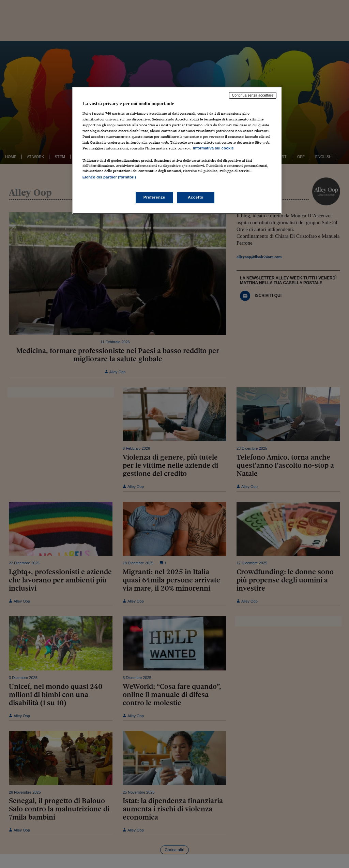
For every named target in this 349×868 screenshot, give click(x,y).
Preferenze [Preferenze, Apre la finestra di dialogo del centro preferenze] (154, 197)
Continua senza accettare (253, 95)
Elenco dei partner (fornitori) (109, 177)
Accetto (196, 197)
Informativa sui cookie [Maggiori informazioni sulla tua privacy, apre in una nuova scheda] (213, 148)
